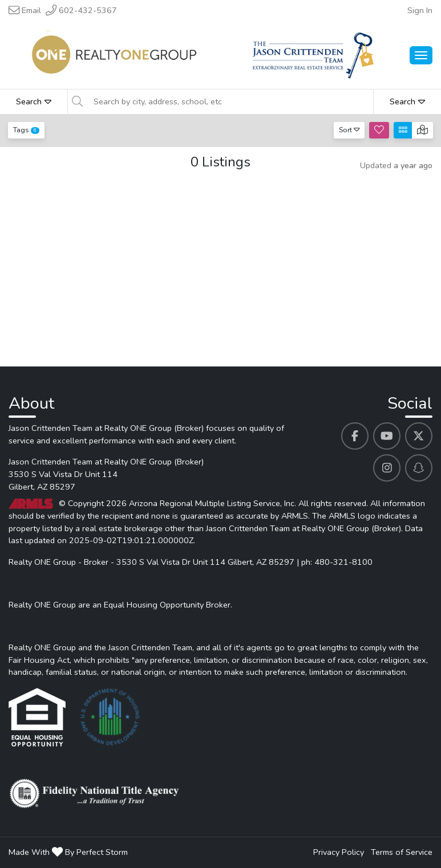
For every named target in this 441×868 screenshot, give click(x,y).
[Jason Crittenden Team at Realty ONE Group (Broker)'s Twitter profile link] (419, 436)
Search (34, 101)
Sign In (420, 10)
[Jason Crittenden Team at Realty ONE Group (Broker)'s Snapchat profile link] (419, 468)
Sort (349, 130)
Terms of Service (402, 852)
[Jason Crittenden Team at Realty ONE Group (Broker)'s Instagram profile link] (387, 468)
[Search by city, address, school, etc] (230, 101)
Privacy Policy (339, 852)
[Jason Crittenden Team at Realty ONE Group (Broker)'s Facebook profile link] (355, 436)
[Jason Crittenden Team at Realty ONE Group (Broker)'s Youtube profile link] (387, 436)
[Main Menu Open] (421, 55)
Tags (26, 130)
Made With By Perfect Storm (68, 852)
